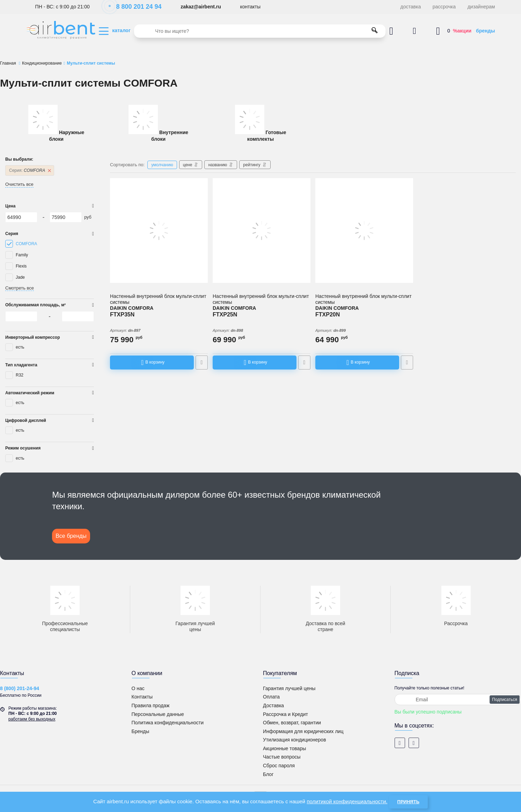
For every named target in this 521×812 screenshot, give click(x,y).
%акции (462, 31)
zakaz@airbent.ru (201, 7)
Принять (408, 802)
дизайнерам (481, 7)
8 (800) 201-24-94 (20, 688)
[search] (260, 31)
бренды (485, 31)
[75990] (66, 217)
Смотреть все (20, 288)
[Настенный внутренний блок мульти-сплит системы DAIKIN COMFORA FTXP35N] (159, 231)
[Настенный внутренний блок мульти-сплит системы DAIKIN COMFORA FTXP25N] (262, 231)
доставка (411, 7)
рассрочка (444, 7)
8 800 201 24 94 (135, 7)
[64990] (21, 217)
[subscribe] (458, 700)
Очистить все (19, 184)
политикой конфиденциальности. (347, 801)
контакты (250, 7)
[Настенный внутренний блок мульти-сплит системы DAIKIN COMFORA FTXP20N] (364, 231)
